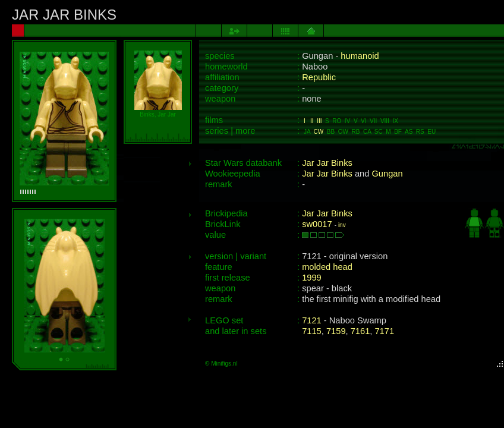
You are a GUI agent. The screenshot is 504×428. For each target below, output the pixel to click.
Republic (319, 77)
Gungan (387, 174)
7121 (312, 320)
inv (342, 225)
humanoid (360, 56)
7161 (360, 331)
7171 (384, 331)
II (312, 121)
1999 (312, 278)
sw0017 (317, 224)
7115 (312, 331)
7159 (336, 331)
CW (319, 132)
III (319, 121)
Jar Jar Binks (327, 163)
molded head (327, 267)
